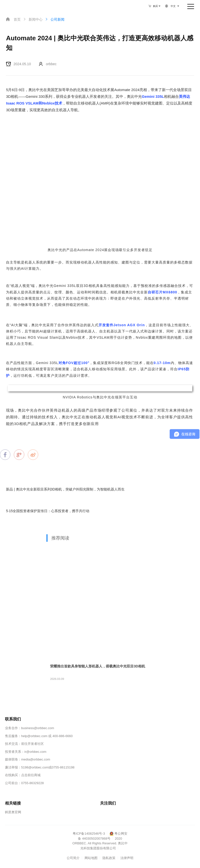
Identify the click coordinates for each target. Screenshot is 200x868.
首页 (13, 19)
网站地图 (91, 858)
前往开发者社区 (32, 744)
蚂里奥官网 (13, 812)
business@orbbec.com (38, 728)
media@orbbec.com (36, 759)
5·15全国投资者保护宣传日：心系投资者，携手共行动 (48, 511)
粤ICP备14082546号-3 (89, 834)
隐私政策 (109, 858)
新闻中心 (33, 19)
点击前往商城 (31, 775)
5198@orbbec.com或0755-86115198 (48, 767)
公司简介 (73, 858)
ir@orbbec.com (35, 752)
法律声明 (127, 858)
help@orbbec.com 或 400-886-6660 (47, 736)
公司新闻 (54, 19)
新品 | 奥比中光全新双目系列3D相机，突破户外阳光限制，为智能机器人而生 (65, 489)
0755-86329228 (32, 783)
